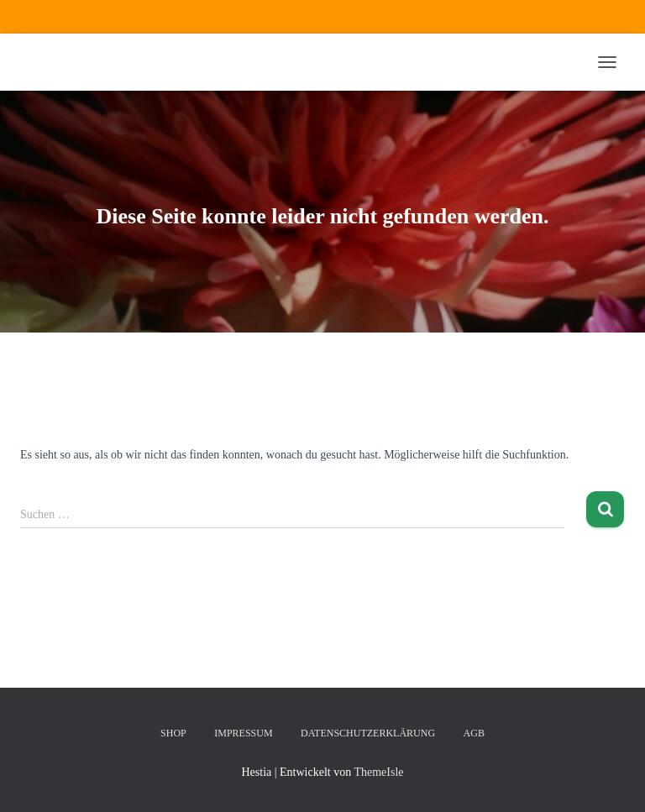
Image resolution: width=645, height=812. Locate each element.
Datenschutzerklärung (368, 733)
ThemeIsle (378, 772)
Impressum (243, 733)
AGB (474, 733)
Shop (173, 733)
